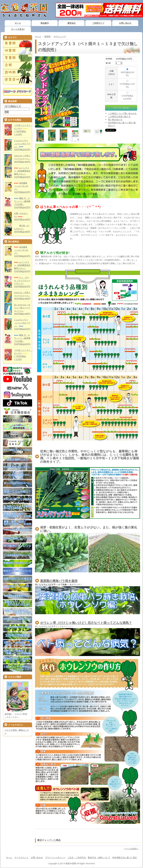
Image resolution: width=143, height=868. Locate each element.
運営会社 (71, 23)
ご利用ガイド (98, 23)
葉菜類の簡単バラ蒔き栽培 (59, 581)
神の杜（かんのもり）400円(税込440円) (22, 228)
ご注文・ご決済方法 (77, 857)
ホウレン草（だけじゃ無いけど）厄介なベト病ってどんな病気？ (86, 623)
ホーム (18, 23)
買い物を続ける (115, 120)
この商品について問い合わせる (122, 113)
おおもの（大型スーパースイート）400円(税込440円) (22, 159)
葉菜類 (47, 36)
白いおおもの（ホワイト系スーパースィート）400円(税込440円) (22, 309)
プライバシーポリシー (55, 857)
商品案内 (45, 23)
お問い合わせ (125, 23)
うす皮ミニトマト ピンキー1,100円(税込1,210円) (23, 130)
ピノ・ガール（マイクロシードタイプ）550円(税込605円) (22, 282)
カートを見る (18, 29)
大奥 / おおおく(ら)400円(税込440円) (22, 216)
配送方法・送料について (99, 857)
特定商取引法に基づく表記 (125, 857)
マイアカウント (21, 857)
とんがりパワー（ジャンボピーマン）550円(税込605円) (22, 324)
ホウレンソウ (60, 36)
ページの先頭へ (131, 849)
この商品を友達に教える (119, 116)
